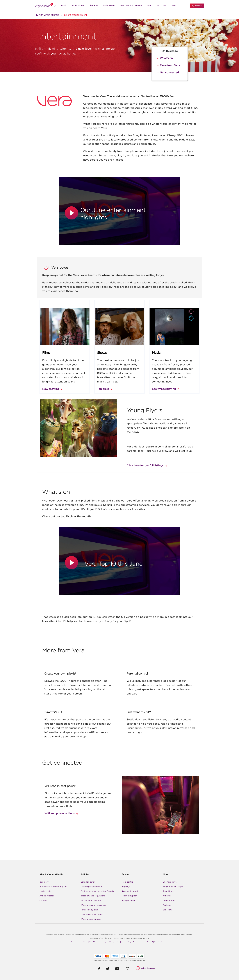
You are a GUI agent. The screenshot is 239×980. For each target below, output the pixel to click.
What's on (166, 58)
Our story (44, 882)
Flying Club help (129, 900)
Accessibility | (127, 942)
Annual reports (47, 896)
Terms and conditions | (80, 942)
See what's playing (164, 389)
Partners (167, 905)
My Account (197, 6)
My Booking (78, 5)
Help (149, 5)
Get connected (169, 73)
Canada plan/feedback (91, 886)
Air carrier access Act (91, 900)
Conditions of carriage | (99, 942)
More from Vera (170, 65)
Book (64, 5)
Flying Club (161, 5)
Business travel (170, 882)
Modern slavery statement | (143, 942)
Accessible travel (130, 891)
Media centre (46, 891)
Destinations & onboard (131, 5)
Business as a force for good (53, 886)
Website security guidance (93, 905)
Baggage (126, 886)
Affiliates (167, 896)
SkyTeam (167, 910)
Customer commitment (92, 914)
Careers (43, 900)
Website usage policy (91, 919)
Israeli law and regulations (93, 896)
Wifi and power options (60, 813)
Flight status (109, 5)
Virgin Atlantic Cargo (173, 886)
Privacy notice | (115, 942)
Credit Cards (169, 900)
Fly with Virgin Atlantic (47, 15)
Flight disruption (129, 896)
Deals (173, 5)
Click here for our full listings (145, 465)
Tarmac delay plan (89, 910)
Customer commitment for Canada (97, 891)
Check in (93, 5)
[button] (72, 213)
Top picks (103, 389)
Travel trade (169, 891)
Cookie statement (161, 942)
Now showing (51, 389)
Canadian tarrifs (88, 882)
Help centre (127, 882)
